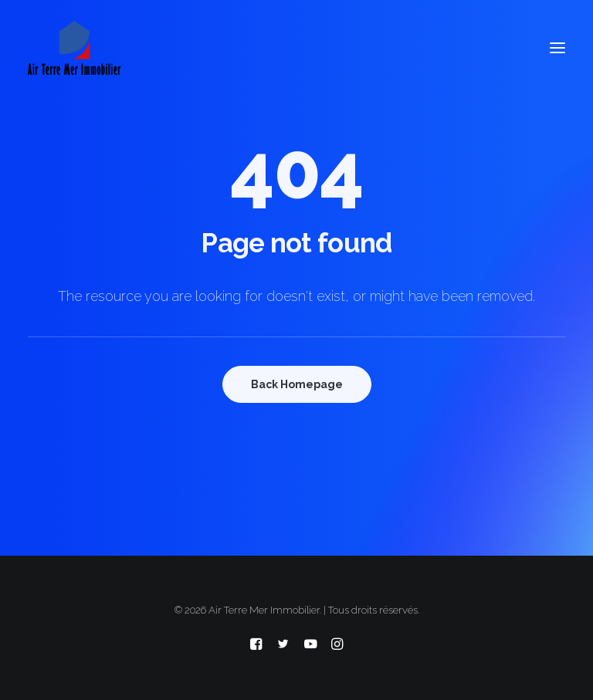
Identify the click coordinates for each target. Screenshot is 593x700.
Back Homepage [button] (297, 384)
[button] (557, 48)
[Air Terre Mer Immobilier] (74, 48)
